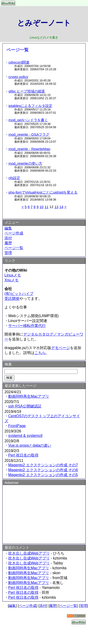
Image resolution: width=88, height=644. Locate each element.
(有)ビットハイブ (19, 294)
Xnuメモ (11, 280)
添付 (8, 238)
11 (47, 207)
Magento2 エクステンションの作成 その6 (43, 470)
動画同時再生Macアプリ (29, 396)
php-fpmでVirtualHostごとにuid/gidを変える (43, 192)
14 (61, 207)
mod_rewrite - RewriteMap (29, 149)
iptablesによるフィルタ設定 (30, 106)
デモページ (61, 348)
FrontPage (17, 426)
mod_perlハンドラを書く (28, 120)
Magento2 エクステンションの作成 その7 (43, 465)
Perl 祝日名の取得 (23, 455)
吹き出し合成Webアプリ (29, 553)
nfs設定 (14, 178)
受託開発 (12, 299)
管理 (8, 253)
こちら (40, 353)
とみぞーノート (44, 23)
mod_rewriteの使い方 (25, 163)
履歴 (8, 243)
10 (41, 207)
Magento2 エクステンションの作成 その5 (43, 475)
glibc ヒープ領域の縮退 (27, 91)
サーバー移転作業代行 (27, 326)
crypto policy (18, 77)
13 (56, 207)
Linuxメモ (13, 275)
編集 (8, 228)
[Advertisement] (44, 513)
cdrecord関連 (19, 62)
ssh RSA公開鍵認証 (25, 406)
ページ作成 (14, 233)
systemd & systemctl (25, 436)
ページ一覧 (14, 248)
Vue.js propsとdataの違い (30, 445)
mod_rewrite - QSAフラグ (29, 134)
